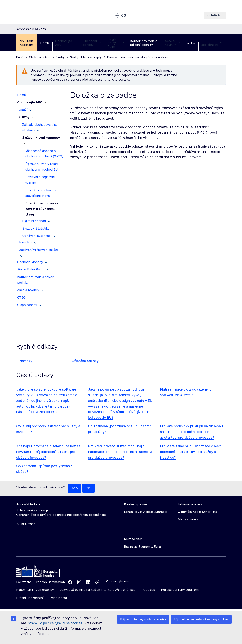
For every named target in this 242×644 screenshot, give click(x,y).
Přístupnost (58, 598)
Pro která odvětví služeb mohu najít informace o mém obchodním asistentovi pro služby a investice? (120, 452)
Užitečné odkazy (85, 361)
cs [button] (121, 15)
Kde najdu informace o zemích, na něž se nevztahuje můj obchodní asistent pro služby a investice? (48, 452)
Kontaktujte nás (118, 581)
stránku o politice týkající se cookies (55, 623)
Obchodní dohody (92, 43)
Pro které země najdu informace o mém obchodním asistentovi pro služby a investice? (191, 452)
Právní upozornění (30, 598)
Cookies (149, 590)
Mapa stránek (188, 519)
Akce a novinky (173, 43)
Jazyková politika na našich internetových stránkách (99, 590)
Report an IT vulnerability (35, 590)
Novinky (26, 361)
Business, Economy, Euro (142, 547)
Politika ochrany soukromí (180, 590)
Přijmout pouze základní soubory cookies (201, 619)
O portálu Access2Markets (197, 512)
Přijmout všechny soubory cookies (143, 619)
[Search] (215, 15)
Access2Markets (28, 504)
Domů (45, 43)
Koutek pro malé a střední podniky (144, 43)
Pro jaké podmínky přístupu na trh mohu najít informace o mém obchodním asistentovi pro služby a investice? (191, 432)
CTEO (191, 43)
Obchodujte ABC (66, 43)
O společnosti (212, 43)
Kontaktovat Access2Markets (146, 512)
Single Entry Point (116, 43)
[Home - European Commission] (44, 572)
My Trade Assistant (27, 43)
